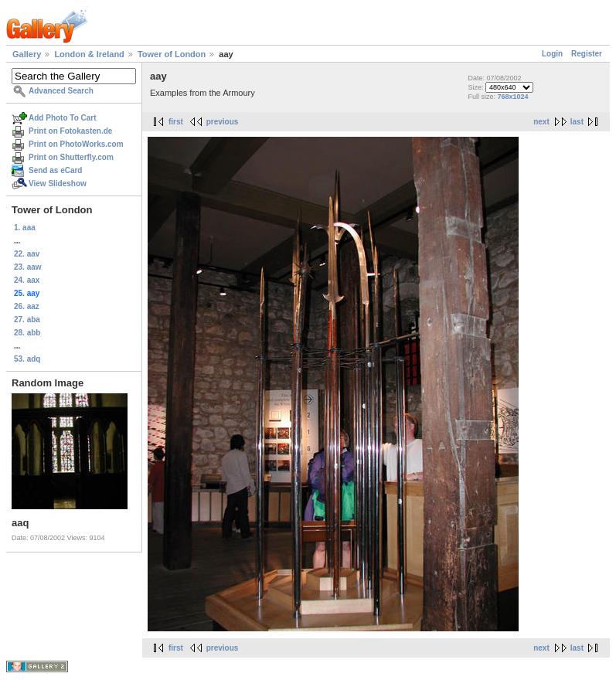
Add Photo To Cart (63, 118)
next (541, 122)
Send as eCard (55, 170)
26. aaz (27, 306)
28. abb (27, 333)
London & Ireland (89, 54)
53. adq (27, 359)
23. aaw (28, 267)
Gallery (27, 54)
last (577, 122)
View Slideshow (58, 184)
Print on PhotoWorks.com (76, 144)
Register (587, 54)
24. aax (27, 280)
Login (552, 54)
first (176, 122)
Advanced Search (61, 91)
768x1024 (513, 97)
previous (223, 122)
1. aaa (25, 228)
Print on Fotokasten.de (70, 131)
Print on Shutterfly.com (71, 157)
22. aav (27, 254)
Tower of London (172, 54)
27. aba (27, 320)
